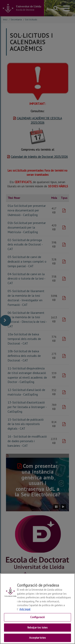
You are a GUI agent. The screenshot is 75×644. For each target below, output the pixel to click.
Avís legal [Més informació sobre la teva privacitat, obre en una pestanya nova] (25, 611)
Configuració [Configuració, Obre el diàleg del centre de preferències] (38, 620)
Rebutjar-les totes (37, 630)
